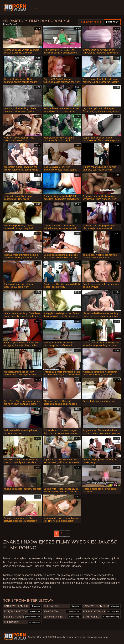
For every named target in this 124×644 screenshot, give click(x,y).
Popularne (112, 22)
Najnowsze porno (91, 22)
